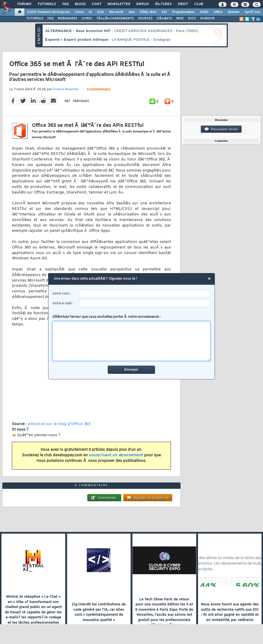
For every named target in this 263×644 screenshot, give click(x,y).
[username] (145, 294)
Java (131, 12)
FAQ (65, 4)
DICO (192, 19)
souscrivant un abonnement (116, 455)
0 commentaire (98, 90)
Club (198, 4)
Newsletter (119, 4)
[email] (145, 304)
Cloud (79, 12)
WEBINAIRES (67, 19)
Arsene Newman (66, 89)
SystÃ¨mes (253, 12)
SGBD (204, 12)
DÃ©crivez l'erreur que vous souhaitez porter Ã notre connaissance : (132, 338)
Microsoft (116, 12)
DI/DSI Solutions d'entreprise (48, 12)
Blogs (80, 4)
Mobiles (234, 12)
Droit (183, 4)
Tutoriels (47, 4)
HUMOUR (207, 19)
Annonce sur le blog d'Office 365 (59, 424)
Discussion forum (221, 129)
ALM (100, 12)
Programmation (183, 12)
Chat (96, 4)
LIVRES (87, 19)
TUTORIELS (35, 19)
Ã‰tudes (163, 4)
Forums (24, 4)
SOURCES (145, 19)
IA (90, 12)
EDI (164, 12)
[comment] (132, 341)
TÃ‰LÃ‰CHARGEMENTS (115, 19)
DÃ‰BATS (164, 19)
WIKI (180, 19)
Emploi (142, 4)
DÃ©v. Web (148, 12)
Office (218, 12)
